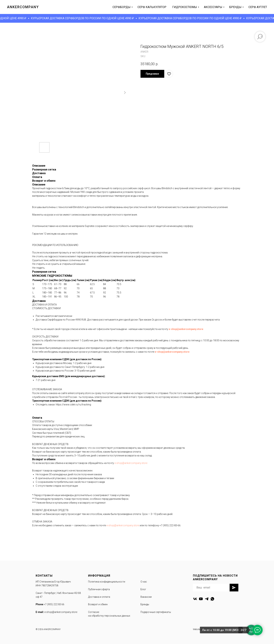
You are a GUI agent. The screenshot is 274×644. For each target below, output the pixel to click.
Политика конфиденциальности (107, 582)
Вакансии (146, 597)
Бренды (145, 604)
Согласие (94, 612)
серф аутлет (258, 7)
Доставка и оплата (99, 597)
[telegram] (207, 599)
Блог (143, 589)
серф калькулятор (152, 7)
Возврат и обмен (98, 604)
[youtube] (201, 599)
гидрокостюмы (185, 7)
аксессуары (213, 7)
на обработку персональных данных (109, 616)
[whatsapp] (212, 599)
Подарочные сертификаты (156, 612)
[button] (152, 74)
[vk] (195, 599)
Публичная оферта (99, 589)
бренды (235, 7)
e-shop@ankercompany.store (186, 329)
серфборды (122, 7)
